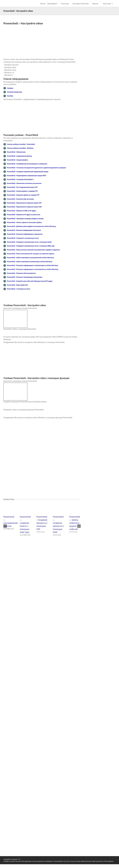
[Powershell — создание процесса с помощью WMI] (58, 508)
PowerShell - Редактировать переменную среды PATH (27, 176)
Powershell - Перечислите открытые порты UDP (24, 207)
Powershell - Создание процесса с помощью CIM (42, 525)
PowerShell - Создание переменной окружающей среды (28, 172)
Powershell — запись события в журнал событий (75, 525)
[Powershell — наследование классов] (9, 508)
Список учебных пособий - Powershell (21, 144)
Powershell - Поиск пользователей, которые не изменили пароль (31, 254)
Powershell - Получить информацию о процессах (25, 234)
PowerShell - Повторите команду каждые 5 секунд (25, 219)
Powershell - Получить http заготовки (20, 199)
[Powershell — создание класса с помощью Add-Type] (26, 508)
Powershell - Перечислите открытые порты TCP (24, 203)
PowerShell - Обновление (16, 152)
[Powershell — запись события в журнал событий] (75, 508)
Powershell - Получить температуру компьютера (25, 277)
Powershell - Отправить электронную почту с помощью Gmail (29, 242)
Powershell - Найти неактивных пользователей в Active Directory (30, 258)
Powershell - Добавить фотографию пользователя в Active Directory (31, 226)
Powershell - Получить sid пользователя (21, 273)
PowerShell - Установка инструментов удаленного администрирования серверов (36, 168)
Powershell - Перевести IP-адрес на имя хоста (24, 215)
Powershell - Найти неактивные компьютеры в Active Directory (30, 262)
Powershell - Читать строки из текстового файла (24, 222)
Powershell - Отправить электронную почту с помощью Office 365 (31, 246)
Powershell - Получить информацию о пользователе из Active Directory (33, 269)
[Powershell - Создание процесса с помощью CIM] (42, 508)
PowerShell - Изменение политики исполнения (24, 183)
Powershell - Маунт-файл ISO (17, 285)
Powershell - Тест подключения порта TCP (22, 187)
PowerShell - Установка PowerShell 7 (20, 179)
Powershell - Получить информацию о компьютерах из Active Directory (32, 265)
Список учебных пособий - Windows (20, 148)
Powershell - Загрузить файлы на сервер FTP (23, 195)
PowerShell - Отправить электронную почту (23, 238)
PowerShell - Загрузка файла (17, 160)
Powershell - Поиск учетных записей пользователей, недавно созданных (33, 250)
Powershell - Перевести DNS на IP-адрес (22, 211)
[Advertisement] (42, 42)
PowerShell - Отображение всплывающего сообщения (27, 164)
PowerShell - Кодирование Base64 (19, 156)
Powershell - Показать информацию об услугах (24, 230)
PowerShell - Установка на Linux (19, 289)
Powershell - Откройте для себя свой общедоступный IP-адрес (30, 281)
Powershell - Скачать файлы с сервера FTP (22, 191)
